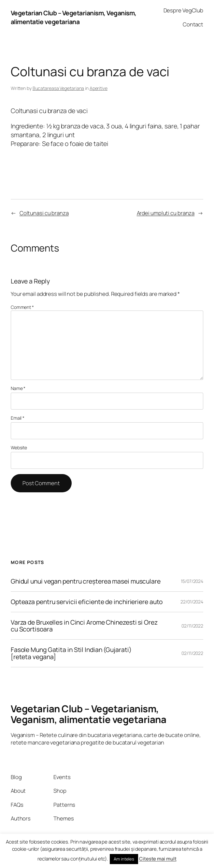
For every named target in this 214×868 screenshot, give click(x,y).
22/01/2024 (192, 602)
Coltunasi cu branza (44, 213)
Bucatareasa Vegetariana (58, 88)
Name (18, 388)
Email (18, 418)
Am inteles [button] (124, 859)
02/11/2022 (192, 626)
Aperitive (99, 88)
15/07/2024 (192, 581)
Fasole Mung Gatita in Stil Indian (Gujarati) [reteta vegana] (71, 653)
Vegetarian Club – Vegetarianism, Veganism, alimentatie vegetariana (74, 17)
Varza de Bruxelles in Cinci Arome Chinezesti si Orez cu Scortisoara (84, 626)
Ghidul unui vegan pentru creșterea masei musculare (86, 581)
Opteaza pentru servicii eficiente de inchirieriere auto (87, 602)
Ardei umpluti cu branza (166, 213)
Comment (22, 307)
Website (19, 448)
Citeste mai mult (158, 859)
